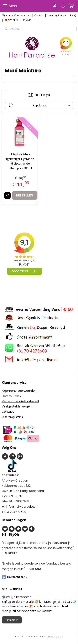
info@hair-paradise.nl (22, 507)
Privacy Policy (11, 396)
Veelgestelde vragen (17, 406)
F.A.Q (73, 15)
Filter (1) (39, 95)
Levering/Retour (57, 15)
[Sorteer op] (39, 105)
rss (61, 636)
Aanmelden (12, 620)
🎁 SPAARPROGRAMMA (18, 20)
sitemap (53, 636)
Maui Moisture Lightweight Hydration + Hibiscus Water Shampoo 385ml (21, 161)
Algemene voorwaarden (19, 391)
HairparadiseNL (14, 577)
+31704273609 (16, 512)
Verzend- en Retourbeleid (20, 401)
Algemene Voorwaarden (16, 15)
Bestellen (25, 195)
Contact (39, 15)
